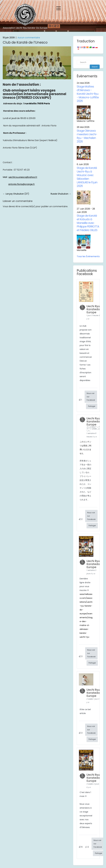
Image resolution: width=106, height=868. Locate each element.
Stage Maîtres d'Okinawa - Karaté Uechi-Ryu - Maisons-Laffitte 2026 (88, 94)
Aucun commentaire (29, 38)
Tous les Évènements (88, 256)
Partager (92, 406)
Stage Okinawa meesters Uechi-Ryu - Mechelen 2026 (87, 136)
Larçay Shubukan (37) (16, 194)
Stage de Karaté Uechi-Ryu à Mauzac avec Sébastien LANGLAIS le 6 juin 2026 (87, 177)
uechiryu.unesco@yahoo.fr (23, 177)
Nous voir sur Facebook (91, 397)
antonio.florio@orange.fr (22, 184)
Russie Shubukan (61, 194)
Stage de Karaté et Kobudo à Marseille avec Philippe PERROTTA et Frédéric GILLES (88, 223)
